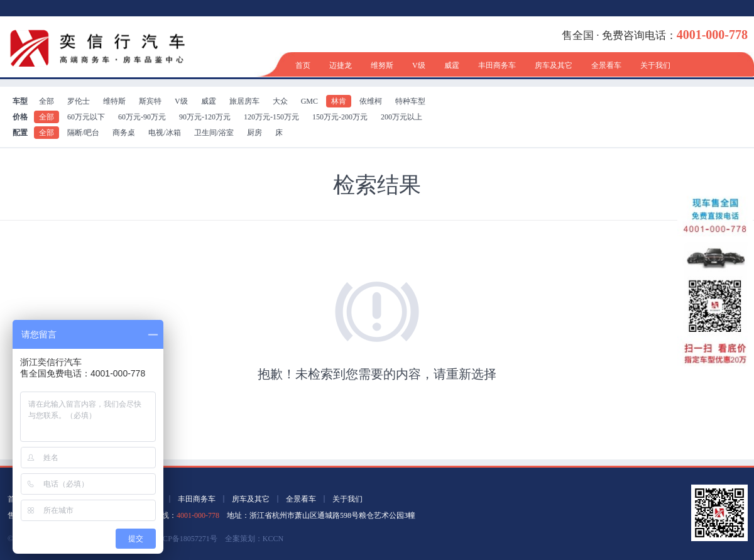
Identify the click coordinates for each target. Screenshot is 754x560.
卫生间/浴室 (214, 133)
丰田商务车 (497, 65)
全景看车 (606, 65)
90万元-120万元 (205, 117)
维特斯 (114, 101)
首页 (303, 65)
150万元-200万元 (340, 117)
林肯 (339, 101)
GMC (309, 101)
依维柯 (371, 101)
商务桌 (124, 133)
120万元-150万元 (271, 117)
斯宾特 (150, 101)
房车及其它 (554, 65)
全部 (46, 101)
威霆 (452, 65)
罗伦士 (79, 101)
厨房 (254, 133)
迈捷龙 (341, 65)
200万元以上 (402, 117)
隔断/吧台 (83, 133)
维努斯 (382, 65)
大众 (280, 101)
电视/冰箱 (164, 133)
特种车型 (410, 101)
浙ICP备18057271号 (185, 539)
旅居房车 (244, 101)
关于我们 (655, 65)
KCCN (273, 539)
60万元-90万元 (142, 117)
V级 (419, 65)
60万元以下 (86, 117)
